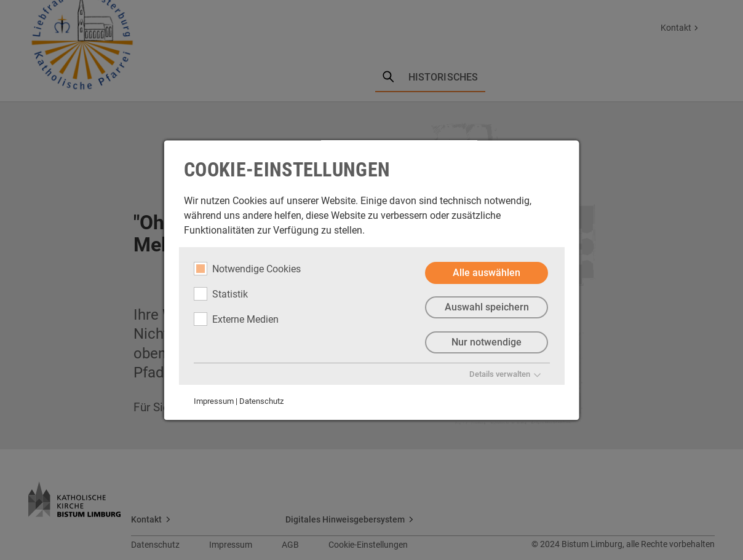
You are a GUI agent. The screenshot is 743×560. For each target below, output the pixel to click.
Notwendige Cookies (247, 269)
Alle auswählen (487, 273)
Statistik (221, 294)
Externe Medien (236, 319)
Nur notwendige (487, 343)
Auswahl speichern (486, 308)
